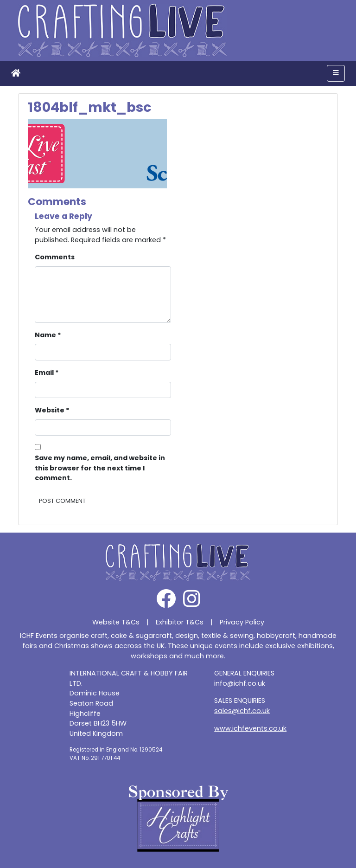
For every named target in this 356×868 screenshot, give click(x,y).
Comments (55, 257)
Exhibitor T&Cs (180, 622)
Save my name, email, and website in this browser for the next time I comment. (100, 468)
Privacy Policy (242, 622)
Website (52, 410)
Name (48, 335)
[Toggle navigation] (336, 73)
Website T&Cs (116, 622)
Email (47, 373)
